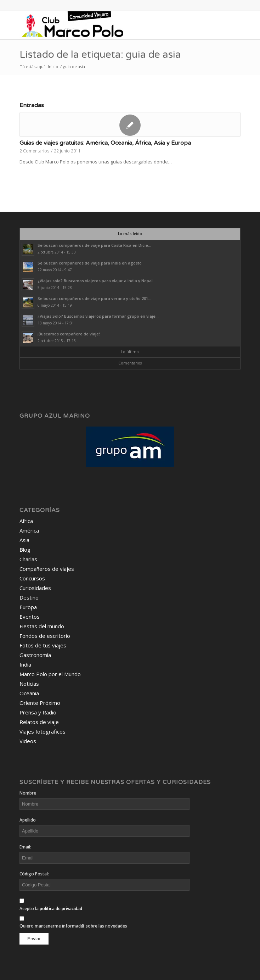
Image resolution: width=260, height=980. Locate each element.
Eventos (30, 617)
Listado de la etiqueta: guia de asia (100, 55)
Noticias (29, 684)
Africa (26, 521)
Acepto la (51, 909)
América (29, 530)
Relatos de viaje (39, 722)
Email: (25, 847)
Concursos (32, 578)
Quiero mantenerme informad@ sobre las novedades (73, 926)
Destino (29, 597)
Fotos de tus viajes (43, 645)
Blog (25, 550)
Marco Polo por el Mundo (50, 674)
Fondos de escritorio (45, 636)
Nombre (28, 793)
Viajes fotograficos (43, 731)
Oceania (29, 693)
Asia (24, 540)
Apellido (28, 820)
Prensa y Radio (38, 712)
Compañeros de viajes (47, 569)
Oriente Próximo (40, 703)
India (25, 664)
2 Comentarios (35, 151)
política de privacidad (61, 909)
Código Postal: (34, 874)
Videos (28, 741)
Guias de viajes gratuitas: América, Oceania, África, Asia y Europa (105, 143)
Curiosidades (35, 588)
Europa (28, 607)
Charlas (28, 559)
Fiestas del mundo (42, 626)
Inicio (53, 66)
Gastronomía (35, 655)
